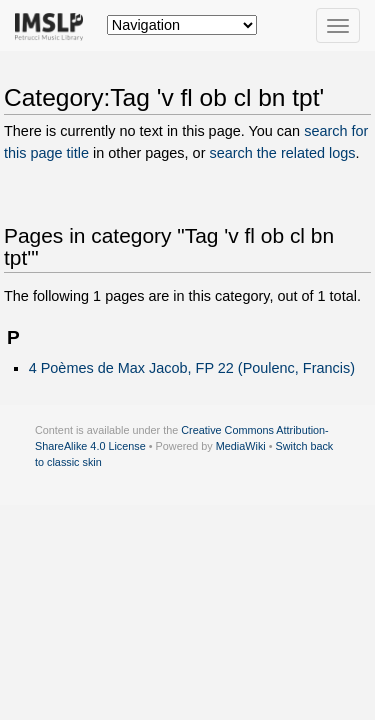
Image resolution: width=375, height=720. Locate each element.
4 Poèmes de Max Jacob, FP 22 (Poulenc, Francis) (192, 368)
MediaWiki (241, 446)
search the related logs (282, 153)
